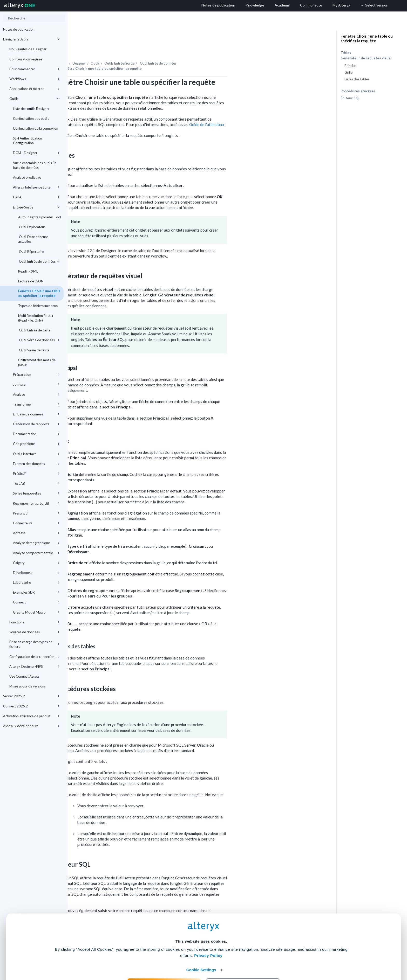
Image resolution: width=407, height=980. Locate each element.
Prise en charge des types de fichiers (35, 644)
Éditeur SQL (350, 98)
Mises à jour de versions (28, 686)
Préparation (36, 374)
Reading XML (28, 271)
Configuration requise (26, 59)
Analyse (36, 394)
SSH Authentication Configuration (28, 141)
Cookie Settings (201, 942)
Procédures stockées (358, 91)
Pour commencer (35, 69)
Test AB (36, 483)
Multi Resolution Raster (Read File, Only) (36, 318)
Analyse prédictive (27, 177)
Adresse (36, 533)
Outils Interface (36, 454)
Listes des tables (357, 79)
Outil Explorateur (32, 227)
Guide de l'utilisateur (275, 110)
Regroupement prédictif (36, 503)
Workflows (35, 79)
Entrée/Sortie (36, 207)
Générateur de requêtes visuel (366, 58)
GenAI (36, 197)
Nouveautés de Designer (28, 49)
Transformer (36, 404)
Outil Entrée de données (39, 261)
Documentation (36, 434)
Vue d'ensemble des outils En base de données (35, 165)
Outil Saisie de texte (34, 350)
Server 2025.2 (31, 696)
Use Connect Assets (24, 676)
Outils (35, 99)
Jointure (36, 384)
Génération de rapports (36, 424)
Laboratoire (36, 582)
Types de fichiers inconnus (38, 306)
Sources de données (35, 632)
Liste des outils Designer (31, 109)
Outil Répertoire (31, 252)
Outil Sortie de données (39, 340)
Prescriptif (36, 513)
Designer (147, 49)
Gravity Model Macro (36, 612)
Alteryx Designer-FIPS (35, 666)
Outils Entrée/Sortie (187, 49)
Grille (348, 72)
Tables (346, 53)
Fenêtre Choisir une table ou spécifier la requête (39, 293)
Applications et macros (35, 89)
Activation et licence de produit (31, 716)
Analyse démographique (36, 543)
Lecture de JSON (31, 281)
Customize (243, 957)
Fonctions (35, 622)
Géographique (36, 444)
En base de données (36, 414)
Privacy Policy (208, 927)
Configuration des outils (31, 119)
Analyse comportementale (36, 553)
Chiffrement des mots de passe (37, 362)
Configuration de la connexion (36, 128)
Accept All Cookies (164, 957)
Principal (351, 66)
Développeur (36, 573)
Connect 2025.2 (31, 706)
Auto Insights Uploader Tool (40, 217)
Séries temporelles (36, 493)
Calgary (36, 563)
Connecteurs (36, 523)
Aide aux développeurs (31, 726)
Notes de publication (19, 29)
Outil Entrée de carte (34, 330)
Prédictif (36, 474)
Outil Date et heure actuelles (33, 239)
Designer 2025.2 (31, 39)
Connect (36, 602)
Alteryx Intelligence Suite (36, 187)
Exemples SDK (36, 592)
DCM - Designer (36, 153)
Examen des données (36, 464)
